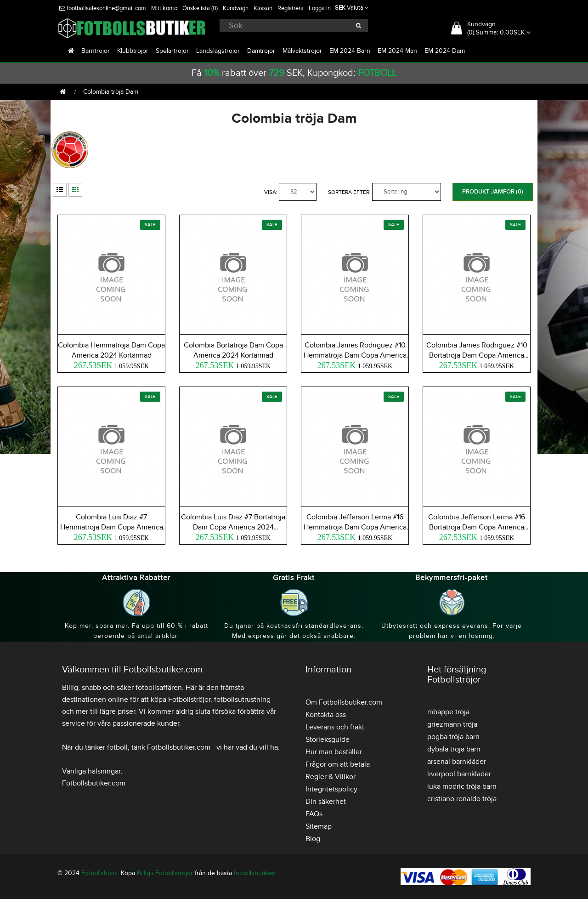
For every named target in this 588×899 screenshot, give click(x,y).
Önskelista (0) (200, 8)
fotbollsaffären (159, 688)
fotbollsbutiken (255, 873)
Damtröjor (261, 51)
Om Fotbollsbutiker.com (344, 702)
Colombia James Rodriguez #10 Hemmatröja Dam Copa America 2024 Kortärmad (355, 355)
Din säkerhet (326, 802)
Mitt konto (164, 8)
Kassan (263, 8)
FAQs (314, 814)
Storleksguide (328, 740)
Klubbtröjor (133, 51)
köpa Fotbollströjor (181, 700)
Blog (313, 839)
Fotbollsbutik (99, 873)
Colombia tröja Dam (111, 92)
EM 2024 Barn (350, 51)
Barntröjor (96, 51)
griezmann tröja (452, 724)
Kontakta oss (326, 715)
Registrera (291, 8)
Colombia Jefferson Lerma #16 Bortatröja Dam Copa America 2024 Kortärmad (477, 527)
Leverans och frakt (335, 727)
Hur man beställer (334, 752)
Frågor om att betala (338, 764)
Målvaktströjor (302, 51)
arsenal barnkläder (457, 762)
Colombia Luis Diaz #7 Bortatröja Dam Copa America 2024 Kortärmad (233, 527)
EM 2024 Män (397, 51)
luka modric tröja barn (462, 786)
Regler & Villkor (331, 777)
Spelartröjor (172, 51)
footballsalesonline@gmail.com (103, 8)
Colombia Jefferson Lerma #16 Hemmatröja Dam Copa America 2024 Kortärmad (355, 527)
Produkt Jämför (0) (493, 192)
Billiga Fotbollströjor (165, 873)
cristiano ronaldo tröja (462, 799)
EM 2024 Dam (445, 51)
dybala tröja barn (454, 749)
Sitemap (319, 826)
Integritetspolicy (331, 789)
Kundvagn (236, 8)
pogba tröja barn (453, 737)
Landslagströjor (218, 51)
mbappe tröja (448, 712)
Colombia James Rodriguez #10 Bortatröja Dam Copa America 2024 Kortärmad (477, 355)
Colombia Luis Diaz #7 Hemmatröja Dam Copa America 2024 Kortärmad (112, 527)
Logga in (320, 8)
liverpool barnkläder (459, 774)
